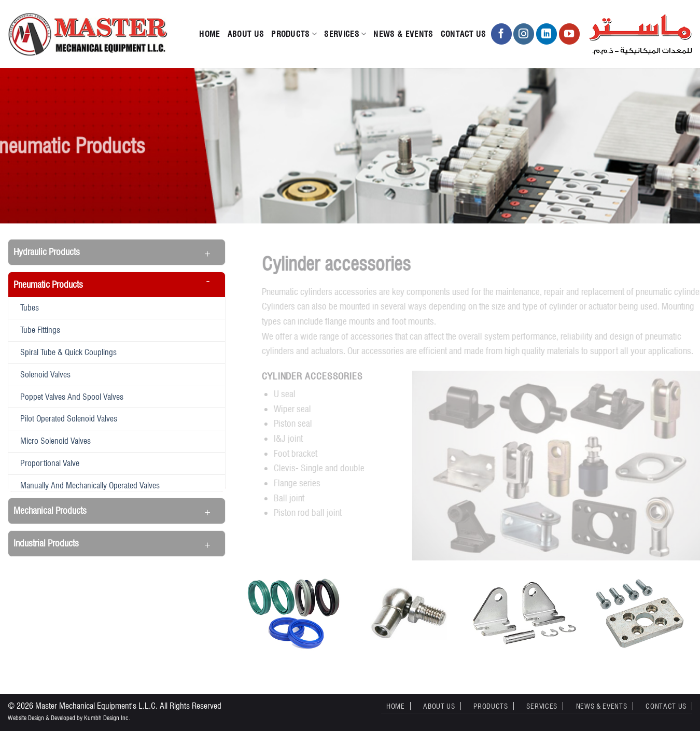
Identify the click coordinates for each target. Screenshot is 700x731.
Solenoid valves (45, 374)
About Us (246, 34)
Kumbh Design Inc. (107, 718)
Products (294, 34)
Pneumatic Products (48, 284)
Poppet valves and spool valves (72, 397)
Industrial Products (46, 543)
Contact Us (464, 34)
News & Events (403, 34)
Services (345, 34)
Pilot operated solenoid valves (69, 418)
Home (209, 34)
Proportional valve (50, 463)
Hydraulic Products (47, 252)
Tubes (30, 307)
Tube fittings (40, 330)
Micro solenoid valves (55, 441)
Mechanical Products (50, 510)
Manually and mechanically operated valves (90, 485)
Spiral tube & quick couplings (68, 352)
